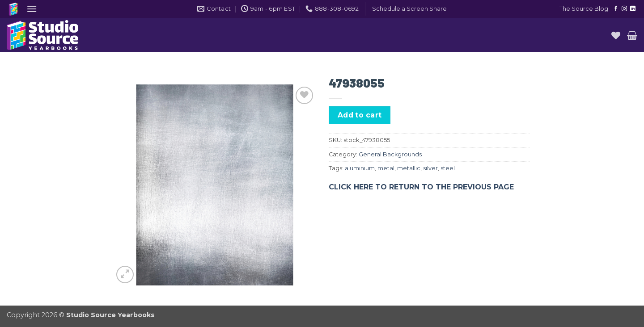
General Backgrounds (390, 154)
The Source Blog (584, 9)
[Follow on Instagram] (624, 9)
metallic (409, 168)
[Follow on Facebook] (616, 9)
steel (448, 168)
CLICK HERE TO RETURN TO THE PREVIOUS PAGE (421, 187)
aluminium (360, 168)
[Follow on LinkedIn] (633, 9)
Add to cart (360, 115)
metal (386, 168)
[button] (32, 9)
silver (430, 168)
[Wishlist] (616, 35)
